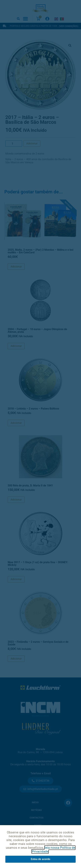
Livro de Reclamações (41, 856)
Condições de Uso (58, 848)
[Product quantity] (14, 144)
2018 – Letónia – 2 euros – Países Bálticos (33, 409)
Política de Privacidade (26, 848)
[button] (18, 19)
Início (35, 802)
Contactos (37, 818)
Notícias (36, 810)
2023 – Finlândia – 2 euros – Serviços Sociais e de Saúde (38, 643)
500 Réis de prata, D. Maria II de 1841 (30, 485)
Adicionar (32, 143)
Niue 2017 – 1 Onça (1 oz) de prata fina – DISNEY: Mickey (38, 564)
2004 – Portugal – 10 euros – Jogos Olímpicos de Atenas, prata (37, 331)
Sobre (38, 825)
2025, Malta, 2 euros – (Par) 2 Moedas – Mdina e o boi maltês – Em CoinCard (40, 251)
